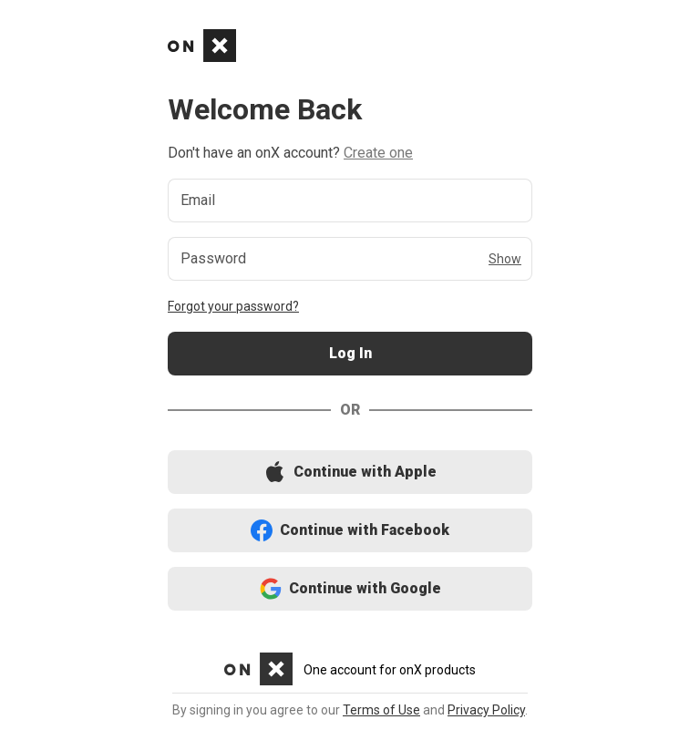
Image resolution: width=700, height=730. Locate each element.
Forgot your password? (233, 306)
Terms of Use (381, 710)
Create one (378, 153)
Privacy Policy (486, 710)
